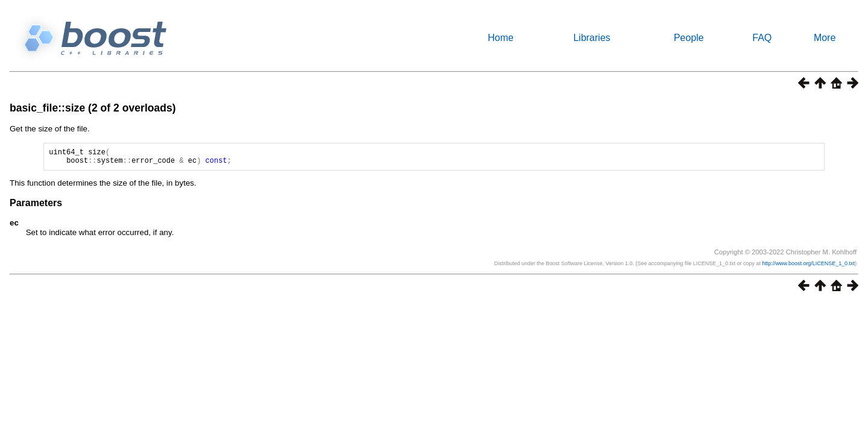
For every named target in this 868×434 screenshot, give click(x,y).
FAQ (762, 38)
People (689, 38)
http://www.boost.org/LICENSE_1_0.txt (808, 267)
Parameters (36, 206)
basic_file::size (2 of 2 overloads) (93, 108)
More (825, 38)
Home (501, 38)
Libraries (592, 38)
